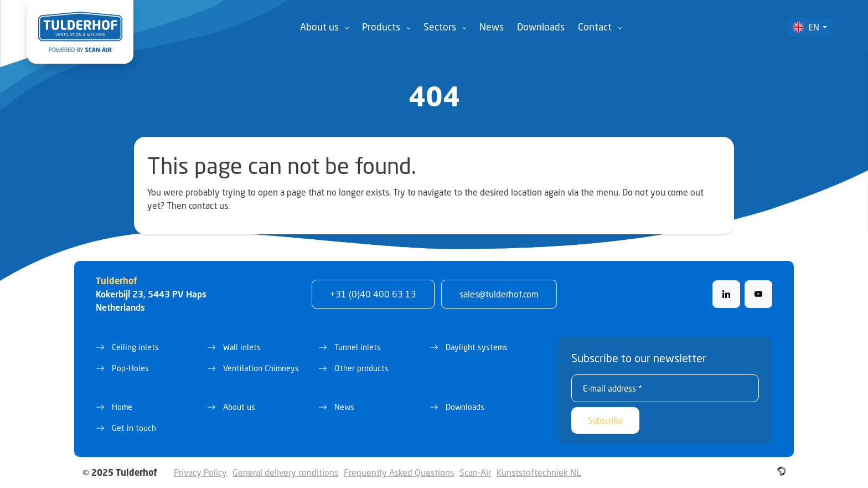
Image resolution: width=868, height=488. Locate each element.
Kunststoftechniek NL (539, 472)
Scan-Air (475, 472)
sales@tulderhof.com (499, 294)
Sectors (440, 27)
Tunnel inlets (358, 347)
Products (381, 27)
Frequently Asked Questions (399, 472)
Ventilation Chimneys (261, 368)
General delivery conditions (285, 472)
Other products (361, 368)
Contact (595, 27)
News (492, 27)
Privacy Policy (200, 472)
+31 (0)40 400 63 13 (373, 294)
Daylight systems (477, 347)
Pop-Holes (130, 368)
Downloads (541, 27)
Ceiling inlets (135, 347)
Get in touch (134, 428)
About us (319, 27)
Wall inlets (242, 347)
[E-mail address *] (665, 388)
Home (122, 407)
